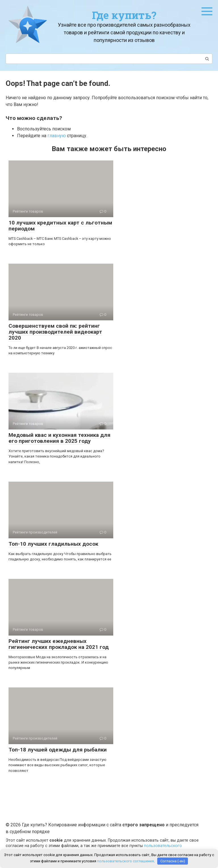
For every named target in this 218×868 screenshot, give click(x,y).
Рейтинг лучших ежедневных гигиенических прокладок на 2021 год (59, 644)
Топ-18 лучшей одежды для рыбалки (58, 750)
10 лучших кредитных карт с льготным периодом (60, 226)
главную (57, 136)
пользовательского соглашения (125, 861)
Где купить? (124, 15)
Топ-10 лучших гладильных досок (53, 544)
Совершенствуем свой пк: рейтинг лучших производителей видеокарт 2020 (55, 332)
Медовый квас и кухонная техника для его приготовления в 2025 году (59, 438)
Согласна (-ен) (173, 861)
